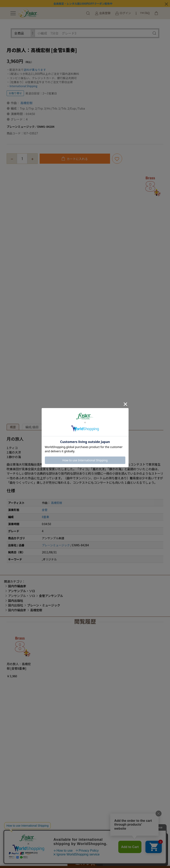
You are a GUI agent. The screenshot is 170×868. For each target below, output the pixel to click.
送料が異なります (35, 70)
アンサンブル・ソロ (22, 596)
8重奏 (45, 517)
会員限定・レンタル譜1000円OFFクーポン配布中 (83, 4)
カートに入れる (77, 159)
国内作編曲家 (17, 610)
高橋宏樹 (26, 103)
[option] (150, 185)
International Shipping (23, 86)
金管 (45, 510)
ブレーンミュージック (56, 545)
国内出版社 (16, 605)
